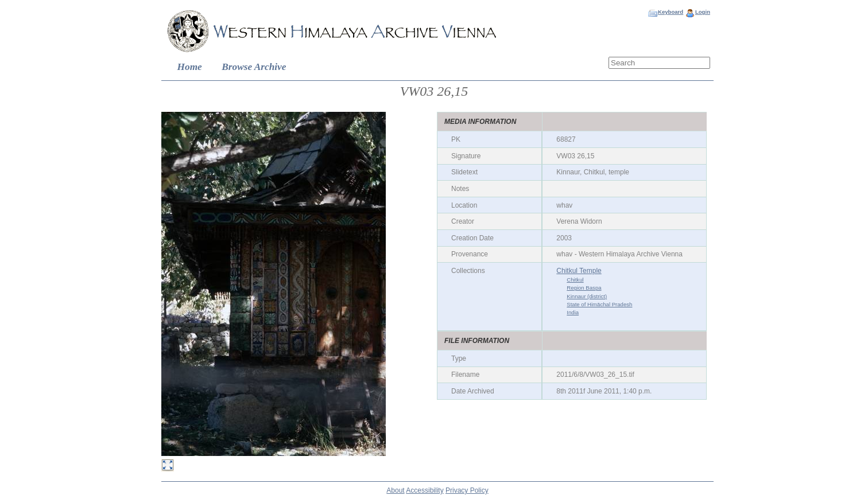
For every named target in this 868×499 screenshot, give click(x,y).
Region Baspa (584, 288)
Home (190, 67)
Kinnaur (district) (587, 296)
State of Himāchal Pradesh (599, 304)
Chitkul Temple (579, 271)
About (395, 490)
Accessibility (425, 490)
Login (703, 12)
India (573, 312)
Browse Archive (254, 67)
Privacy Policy (467, 490)
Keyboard (671, 12)
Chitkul (575, 280)
